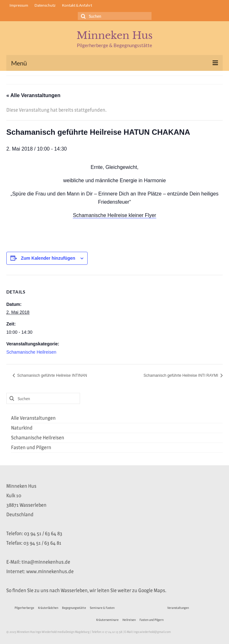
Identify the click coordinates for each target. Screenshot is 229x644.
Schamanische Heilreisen (31, 352)
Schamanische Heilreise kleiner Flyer (114, 215)
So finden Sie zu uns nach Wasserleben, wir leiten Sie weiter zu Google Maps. (86, 590)
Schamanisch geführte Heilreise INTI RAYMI (181, 375)
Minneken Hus (115, 35)
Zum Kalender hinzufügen (48, 258)
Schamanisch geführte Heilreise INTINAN (52, 375)
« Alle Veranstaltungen (33, 95)
